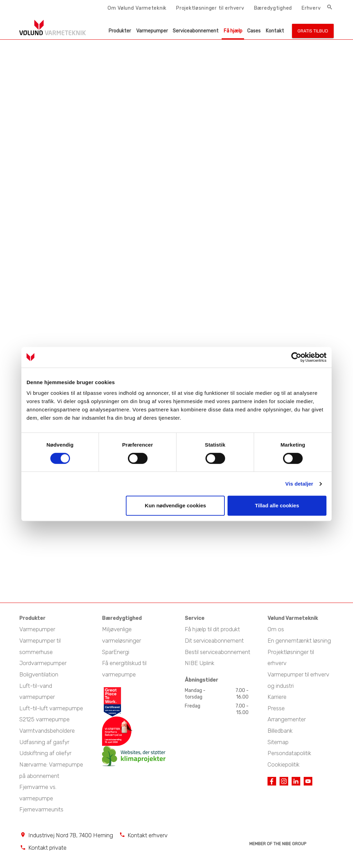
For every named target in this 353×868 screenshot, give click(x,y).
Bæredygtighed (273, 8)
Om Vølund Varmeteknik (137, 8)
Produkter (120, 31)
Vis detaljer (299, 484)
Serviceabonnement (196, 31)
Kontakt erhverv (148, 835)
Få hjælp (233, 31)
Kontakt (275, 31)
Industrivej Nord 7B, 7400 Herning (71, 835)
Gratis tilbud (313, 31)
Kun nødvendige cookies (175, 505)
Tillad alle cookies (277, 505)
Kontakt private (47, 848)
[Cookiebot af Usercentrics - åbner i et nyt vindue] (296, 357)
